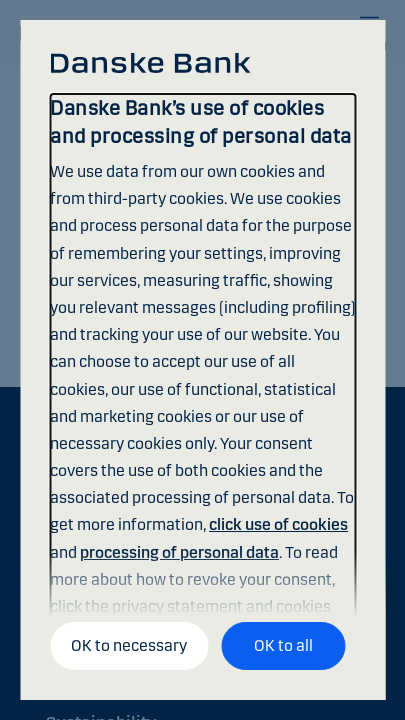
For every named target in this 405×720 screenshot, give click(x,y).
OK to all (283, 645)
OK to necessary (129, 645)
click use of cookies (278, 524)
